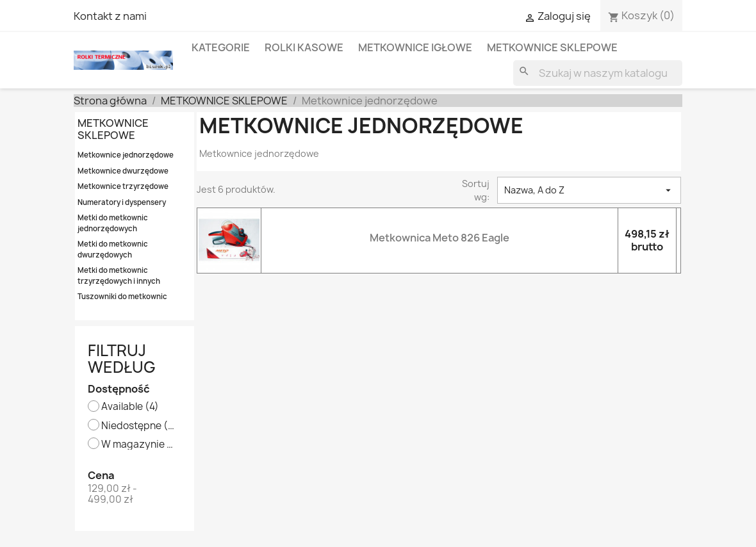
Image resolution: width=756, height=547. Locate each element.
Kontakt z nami (110, 16)
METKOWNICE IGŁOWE (415, 47)
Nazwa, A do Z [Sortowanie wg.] (589, 190)
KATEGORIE (221, 47)
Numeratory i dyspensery (122, 202)
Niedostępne (138, 426)
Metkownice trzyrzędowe (123, 186)
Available (130, 407)
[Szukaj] (598, 73)
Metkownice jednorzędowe (126, 155)
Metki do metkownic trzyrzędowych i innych (119, 275)
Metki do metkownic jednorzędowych (113, 223)
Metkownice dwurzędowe (123, 171)
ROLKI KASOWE (304, 47)
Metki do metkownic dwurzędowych (113, 249)
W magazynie (138, 445)
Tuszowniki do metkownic (122, 296)
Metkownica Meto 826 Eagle (440, 238)
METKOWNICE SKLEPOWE (552, 47)
